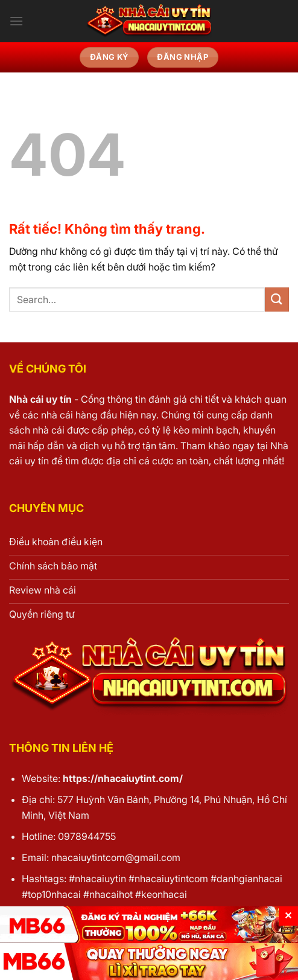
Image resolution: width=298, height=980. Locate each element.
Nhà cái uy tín (40, 399)
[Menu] (16, 21)
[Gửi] (277, 299)
